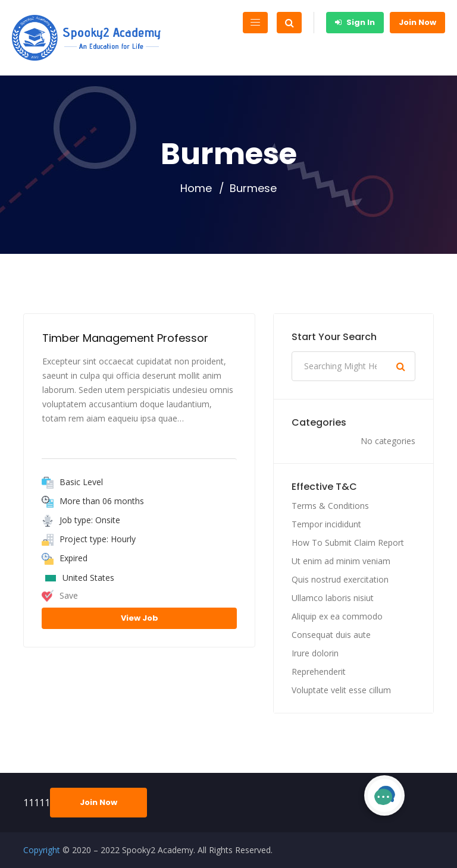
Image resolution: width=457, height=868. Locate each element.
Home (196, 188)
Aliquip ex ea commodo (337, 616)
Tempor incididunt (326, 524)
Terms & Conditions (330, 506)
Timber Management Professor (125, 338)
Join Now (417, 22)
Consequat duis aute (331, 635)
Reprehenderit (319, 672)
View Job (140, 618)
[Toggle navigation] (255, 23)
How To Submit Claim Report (348, 542)
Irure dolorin (315, 653)
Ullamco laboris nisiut (333, 598)
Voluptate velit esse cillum (341, 690)
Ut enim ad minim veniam (341, 561)
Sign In (355, 22)
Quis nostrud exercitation (340, 579)
